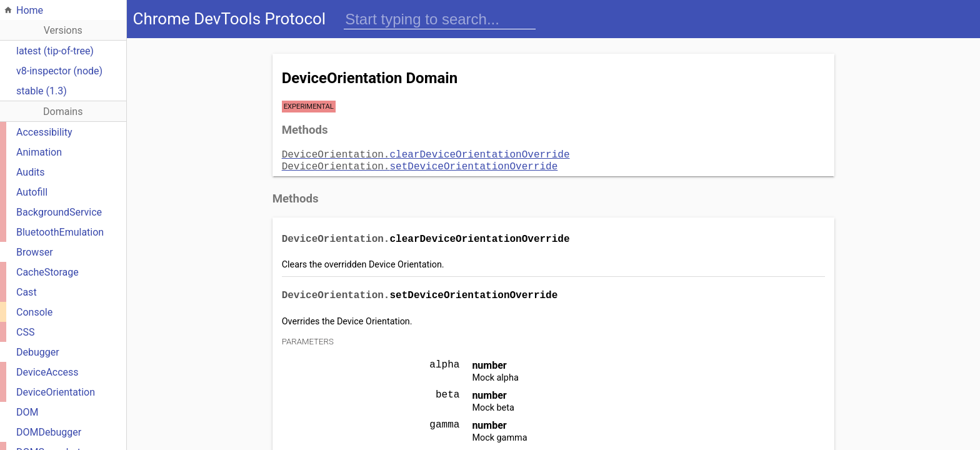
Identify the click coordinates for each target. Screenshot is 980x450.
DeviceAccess (47, 372)
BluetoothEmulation (60, 232)
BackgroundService (59, 212)
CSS (25, 332)
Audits (31, 172)
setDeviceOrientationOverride (420, 164)
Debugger (38, 352)
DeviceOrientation (56, 392)
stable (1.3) (42, 91)
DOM (27, 412)
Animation (39, 152)
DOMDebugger (49, 432)
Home (30, 10)
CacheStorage (47, 272)
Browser (35, 252)
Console (34, 312)
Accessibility (44, 132)
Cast (27, 292)
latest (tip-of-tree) (55, 51)
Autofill (32, 192)
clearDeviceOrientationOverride (426, 154)
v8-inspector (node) (59, 71)
